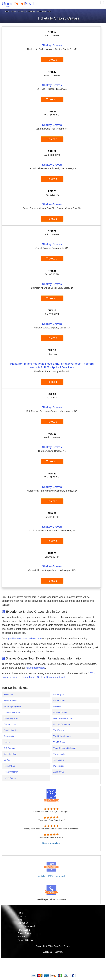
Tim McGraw (59, 742)
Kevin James (10, 778)
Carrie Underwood (12, 712)
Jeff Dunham (10, 748)
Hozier (7, 742)
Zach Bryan (59, 772)
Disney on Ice (10, 724)
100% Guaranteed (26, 926)
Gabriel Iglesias (11, 730)
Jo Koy (7, 760)
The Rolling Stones (62, 736)
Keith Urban (9, 766)
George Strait (10, 736)
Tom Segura (59, 760)
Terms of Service (25, 940)
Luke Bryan (58, 694)
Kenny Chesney (11, 772)
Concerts (16, 12)
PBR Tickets (59, 766)
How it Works (24, 930)
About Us (22, 916)
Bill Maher (8, 694)
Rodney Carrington (62, 724)
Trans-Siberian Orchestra (65, 748)
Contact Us (23, 923)
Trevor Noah (59, 754)
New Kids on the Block (64, 718)
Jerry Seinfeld (10, 754)
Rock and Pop (29, 12)
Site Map (22, 937)
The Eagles (58, 730)
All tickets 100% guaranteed (51, 876)
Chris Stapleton (11, 718)
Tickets (52, 60)
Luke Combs (59, 700)
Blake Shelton (10, 700)
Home (7, 12)
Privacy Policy (24, 933)
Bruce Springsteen (12, 706)
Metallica (57, 706)
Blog (20, 919)
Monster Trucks (60, 712)
